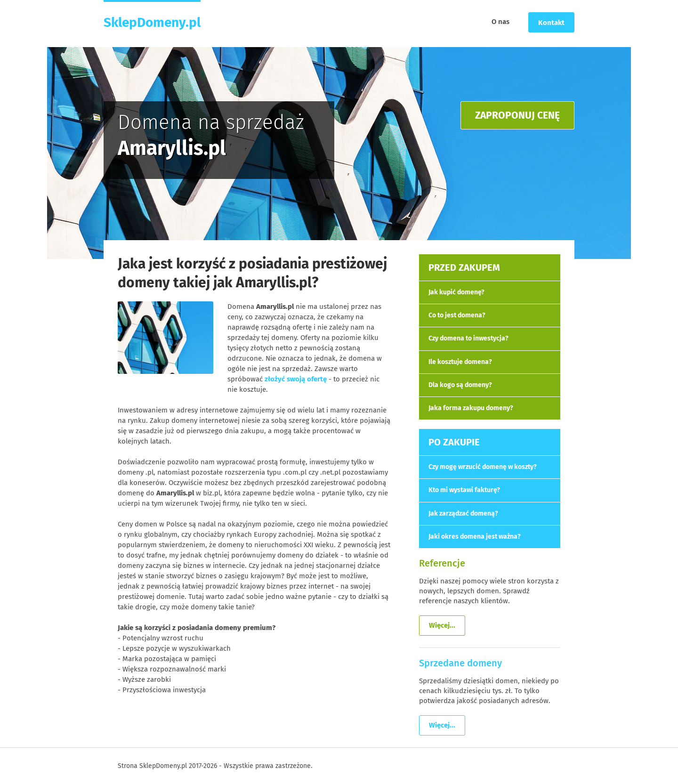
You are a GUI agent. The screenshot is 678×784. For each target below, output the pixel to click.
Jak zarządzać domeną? (463, 513)
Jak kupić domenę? (456, 292)
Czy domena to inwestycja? (468, 338)
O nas (500, 22)
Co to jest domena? (457, 315)
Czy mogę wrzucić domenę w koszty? (483, 467)
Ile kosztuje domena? (460, 362)
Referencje (442, 563)
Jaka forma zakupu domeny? (471, 408)
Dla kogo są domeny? (460, 385)
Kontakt (551, 23)
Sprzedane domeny (460, 663)
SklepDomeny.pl (152, 22)
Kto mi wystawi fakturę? (464, 490)
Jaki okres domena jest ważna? (475, 537)
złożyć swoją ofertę (296, 379)
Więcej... (442, 625)
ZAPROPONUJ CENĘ (517, 115)
